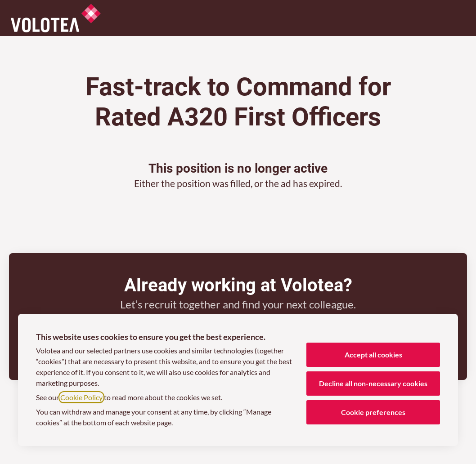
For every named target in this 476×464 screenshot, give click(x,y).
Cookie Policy (81, 397)
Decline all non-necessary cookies (373, 383)
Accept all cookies (373, 355)
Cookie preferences (373, 412)
